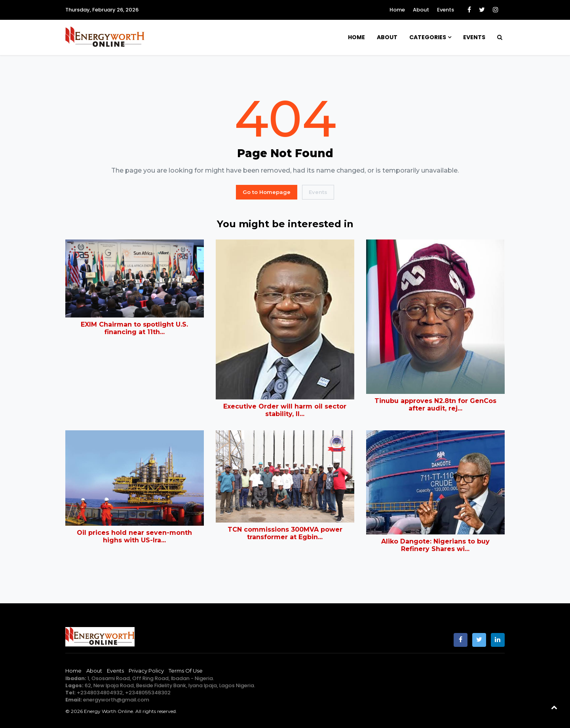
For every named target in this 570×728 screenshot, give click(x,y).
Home (397, 10)
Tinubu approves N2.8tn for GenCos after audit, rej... (435, 405)
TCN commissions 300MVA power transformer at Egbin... (285, 533)
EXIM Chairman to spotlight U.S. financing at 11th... (134, 328)
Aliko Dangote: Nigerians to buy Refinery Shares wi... (435, 545)
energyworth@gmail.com (116, 700)
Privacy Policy (146, 671)
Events (446, 10)
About (421, 10)
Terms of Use (186, 671)
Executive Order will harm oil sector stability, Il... (285, 410)
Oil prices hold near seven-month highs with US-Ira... (134, 536)
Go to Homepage (267, 192)
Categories (428, 37)
